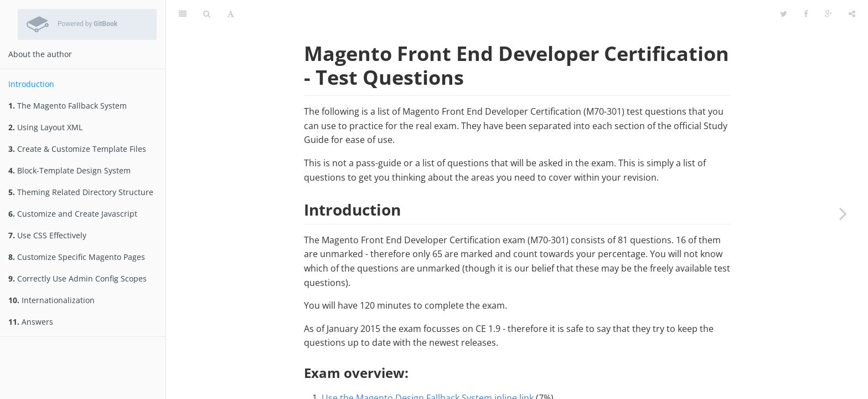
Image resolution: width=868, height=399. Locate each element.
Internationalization (51, 300)
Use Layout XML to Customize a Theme (402, 385)
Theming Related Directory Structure (81, 192)
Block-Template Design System (69, 170)
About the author (40, 54)
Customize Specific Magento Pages (77, 257)
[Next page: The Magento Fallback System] (843, 213)
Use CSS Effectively (47, 235)
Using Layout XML (45, 127)
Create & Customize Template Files (77, 149)
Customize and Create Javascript (73, 214)
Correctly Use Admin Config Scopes (77, 278)
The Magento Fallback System (68, 106)
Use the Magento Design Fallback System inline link (428, 370)
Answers (31, 322)
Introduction (31, 84)
